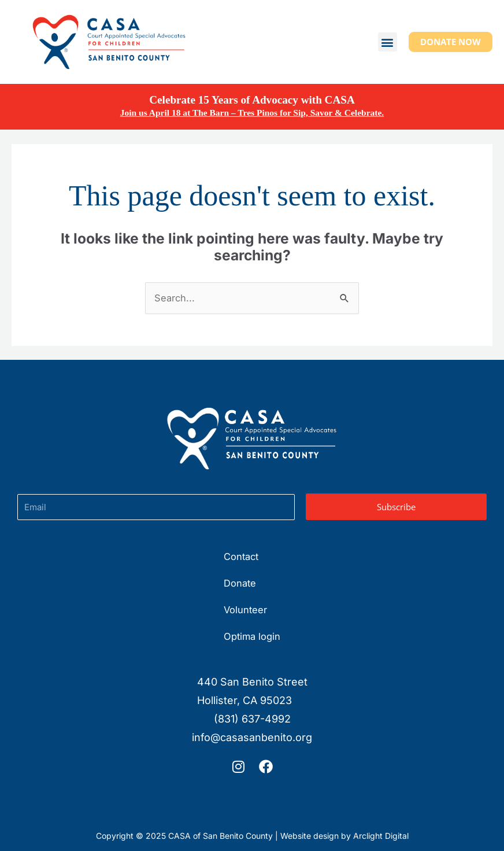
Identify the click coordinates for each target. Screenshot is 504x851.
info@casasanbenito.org (252, 737)
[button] (388, 42)
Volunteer (245, 610)
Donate (240, 583)
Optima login (252, 636)
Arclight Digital (381, 836)
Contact (241, 557)
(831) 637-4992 (252, 719)
